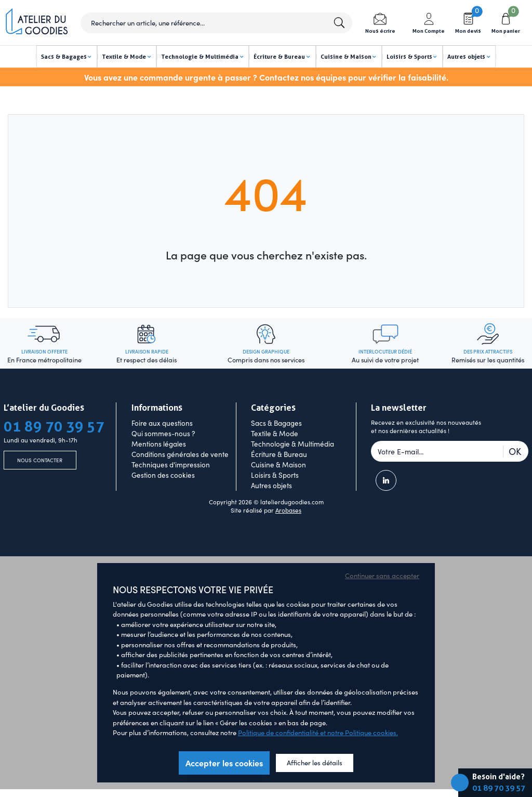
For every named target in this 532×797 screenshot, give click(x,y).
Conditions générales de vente (180, 471)
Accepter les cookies (224, 779)
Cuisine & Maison (278, 481)
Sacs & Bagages (276, 440)
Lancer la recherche (339, 23)
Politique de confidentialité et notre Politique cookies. (318, 750)
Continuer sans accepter (382, 593)
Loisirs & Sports (275, 492)
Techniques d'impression (171, 481)
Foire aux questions (162, 440)
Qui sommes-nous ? (163, 450)
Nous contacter (40, 479)
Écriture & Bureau (279, 471)
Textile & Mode (275, 450)
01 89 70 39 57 (499, 788)
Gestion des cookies (163, 492)
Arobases (288, 527)
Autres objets (271, 502)
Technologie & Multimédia (292, 461)
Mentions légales (159, 461)
